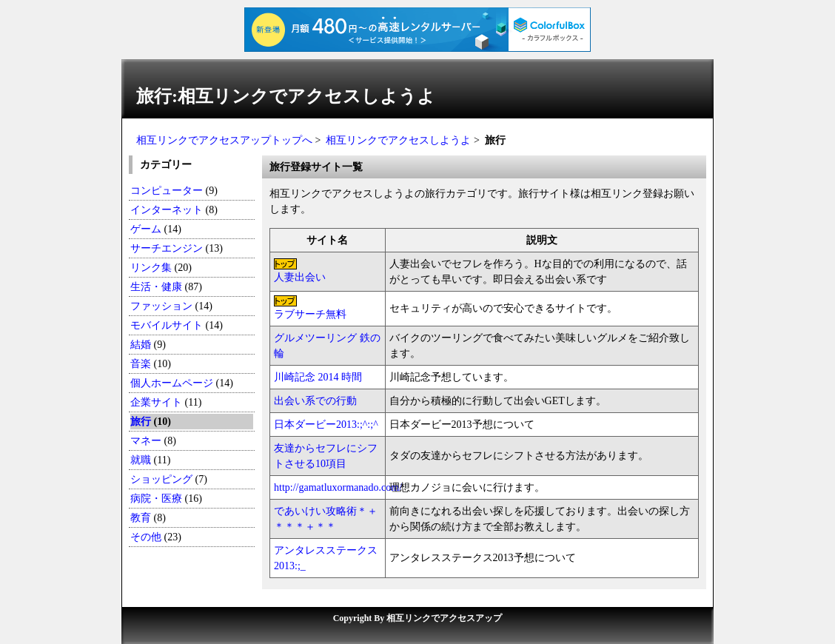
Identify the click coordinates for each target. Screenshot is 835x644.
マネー (146, 441)
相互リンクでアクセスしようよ (398, 140)
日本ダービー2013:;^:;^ (326, 425)
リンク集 (151, 268)
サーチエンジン (167, 248)
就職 (141, 460)
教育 (141, 518)
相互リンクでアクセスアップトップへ (224, 140)
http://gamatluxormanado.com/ (338, 487)
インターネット (168, 210)
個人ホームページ (172, 383)
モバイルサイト (167, 325)
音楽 (141, 364)
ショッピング (161, 479)
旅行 (141, 422)
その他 (146, 537)
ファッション (161, 306)
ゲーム (146, 229)
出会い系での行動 (315, 401)
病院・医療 (156, 499)
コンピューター (167, 191)
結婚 (141, 345)
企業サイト (156, 402)
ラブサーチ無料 (310, 314)
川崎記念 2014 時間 (318, 377)
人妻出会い (300, 277)
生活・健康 (156, 287)
